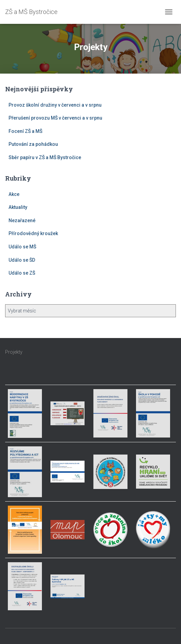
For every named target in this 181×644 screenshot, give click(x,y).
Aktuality (18, 207)
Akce (14, 194)
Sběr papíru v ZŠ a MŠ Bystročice (45, 157)
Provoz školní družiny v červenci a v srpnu (55, 105)
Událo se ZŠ (22, 273)
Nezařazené (22, 220)
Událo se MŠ (22, 247)
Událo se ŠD (22, 260)
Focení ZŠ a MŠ (25, 131)
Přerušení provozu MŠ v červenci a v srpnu (55, 118)
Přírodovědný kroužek (33, 233)
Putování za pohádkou (33, 144)
